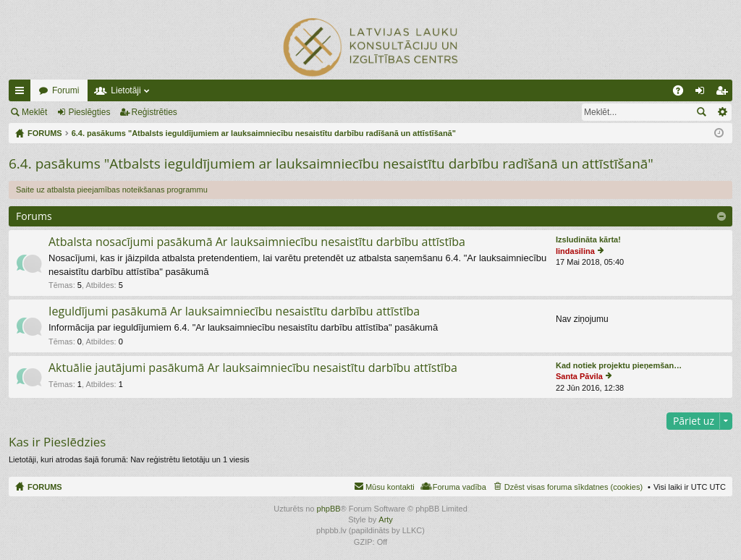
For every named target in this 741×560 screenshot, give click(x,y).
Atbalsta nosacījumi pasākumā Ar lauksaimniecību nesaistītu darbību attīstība (257, 242)
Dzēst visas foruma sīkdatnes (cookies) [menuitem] (573, 487)
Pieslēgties (89, 112)
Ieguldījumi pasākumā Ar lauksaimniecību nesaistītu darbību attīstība (234, 312)
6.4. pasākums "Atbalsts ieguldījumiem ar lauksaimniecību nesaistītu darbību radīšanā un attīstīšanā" (331, 164)
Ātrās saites (22, 93)
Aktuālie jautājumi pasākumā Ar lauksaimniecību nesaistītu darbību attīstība (253, 368)
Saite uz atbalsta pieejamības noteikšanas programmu (112, 190)
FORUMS (45, 487)
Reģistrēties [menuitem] (724, 93)
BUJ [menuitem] (683, 93)
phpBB (329, 509)
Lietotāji (126, 90)
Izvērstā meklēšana (722, 112)
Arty (386, 519)
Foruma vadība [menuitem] (460, 487)
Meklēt (34, 112)
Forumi (65, 90)
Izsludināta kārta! (588, 239)
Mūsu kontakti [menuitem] (390, 487)
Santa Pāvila (579, 376)
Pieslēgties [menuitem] (703, 93)
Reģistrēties (154, 112)
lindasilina (575, 251)
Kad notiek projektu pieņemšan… (619, 365)
